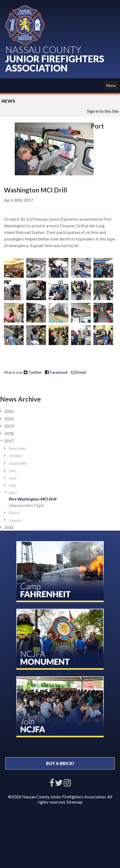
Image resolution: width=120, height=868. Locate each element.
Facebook (56, 372)
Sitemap (74, 802)
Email (79, 372)
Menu (111, 85)
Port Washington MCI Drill (32, 499)
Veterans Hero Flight (26, 505)
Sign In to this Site (103, 111)
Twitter (33, 372)
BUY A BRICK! (60, 763)
